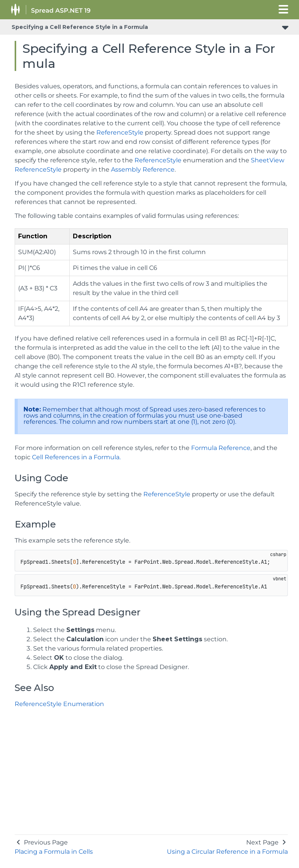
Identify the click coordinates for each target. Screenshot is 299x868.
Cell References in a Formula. (76, 457)
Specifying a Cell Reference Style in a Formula (80, 27)
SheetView (268, 160)
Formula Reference (221, 448)
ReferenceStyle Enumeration (59, 704)
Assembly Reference (143, 169)
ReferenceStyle (120, 132)
